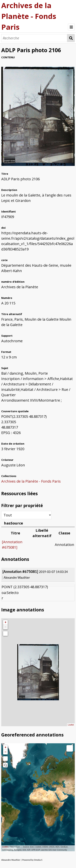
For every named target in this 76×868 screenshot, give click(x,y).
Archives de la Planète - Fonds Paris (29, 16)
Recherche (71, 38)
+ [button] (5, 622)
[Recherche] (34, 38)
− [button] (5, 627)
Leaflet (71, 725)
